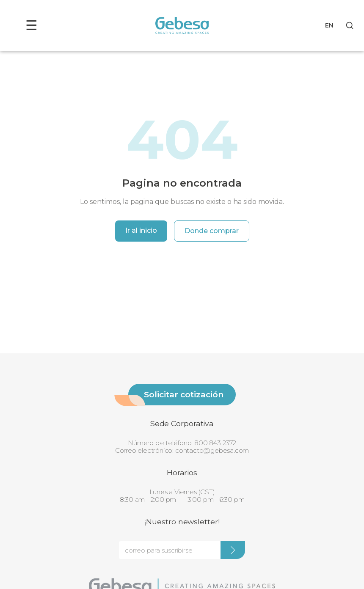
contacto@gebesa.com (212, 450)
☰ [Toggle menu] (32, 25)
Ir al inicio (141, 230)
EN (329, 25)
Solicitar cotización (184, 394)
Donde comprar (212, 231)
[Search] (350, 25)
